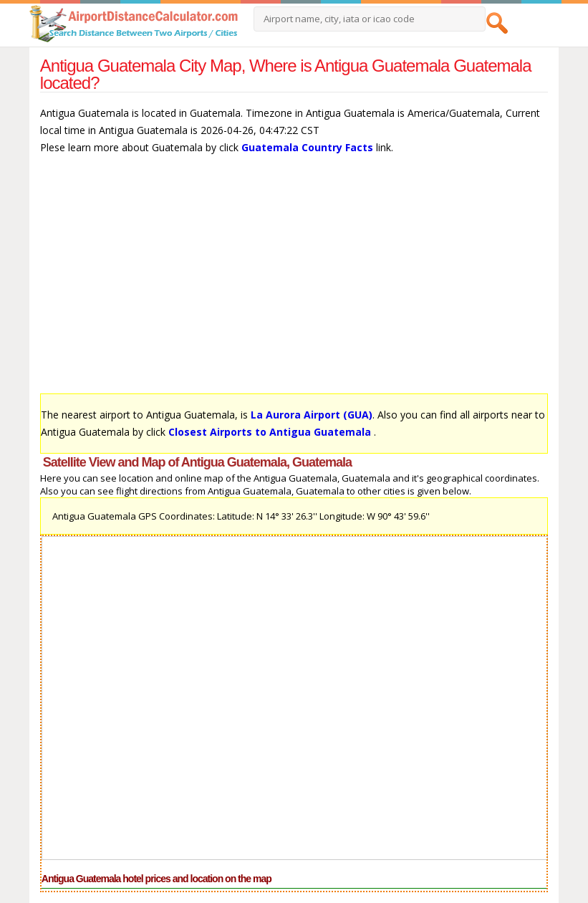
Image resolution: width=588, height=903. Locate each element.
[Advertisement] (294, 281)
